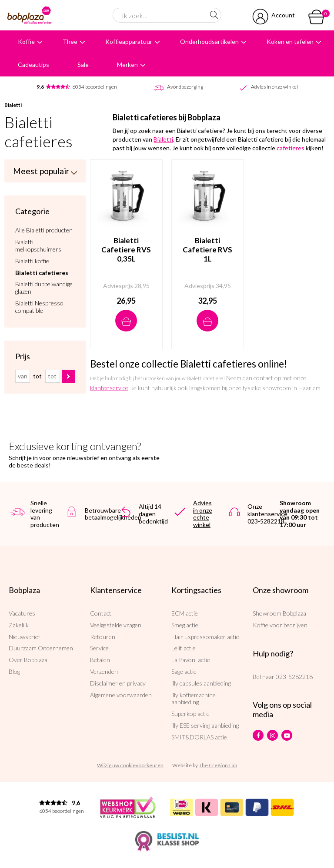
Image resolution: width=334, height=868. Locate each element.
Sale (83, 65)
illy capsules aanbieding (201, 683)
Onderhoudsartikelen (209, 41)
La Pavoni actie (191, 660)
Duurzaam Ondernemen (41, 648)
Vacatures (22, 613)
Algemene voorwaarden (121, 695)
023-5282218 (294, 677)
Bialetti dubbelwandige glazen (44, 287)
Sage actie (184, 671)
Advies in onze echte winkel (203, 514)
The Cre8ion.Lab (218, 765)
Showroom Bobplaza (279, 613)
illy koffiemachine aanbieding (194, 699)
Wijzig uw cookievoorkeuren (130, 765)
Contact (101, 613)
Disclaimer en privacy (118, 683)
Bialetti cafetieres (42, 272)
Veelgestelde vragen (116, 625)
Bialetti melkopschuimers (38, 245)
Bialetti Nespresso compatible (39, 306)
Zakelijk (19, 625)
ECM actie (185, 613)
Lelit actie (184, 648)
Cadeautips (33, 65)
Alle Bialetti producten (44, 229)
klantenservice (109, 388)
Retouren (103, 637)
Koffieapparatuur (129, 41)
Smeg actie (185, 625)
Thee (70, 41)
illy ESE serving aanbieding (205, 725)
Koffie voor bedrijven (280, 625)
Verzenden (104, 671)
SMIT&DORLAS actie (199, 737)
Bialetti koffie (32, 260)
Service (99, 648)
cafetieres (291, 148)
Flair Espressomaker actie (205, 637)
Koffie (26, 41)
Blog (14, 671)
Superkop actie (190, 714)
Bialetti (13, 105)
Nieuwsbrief (24, 637)
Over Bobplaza (28, 660)
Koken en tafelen (290, 41)
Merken (127, 65)
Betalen (100, 660)
